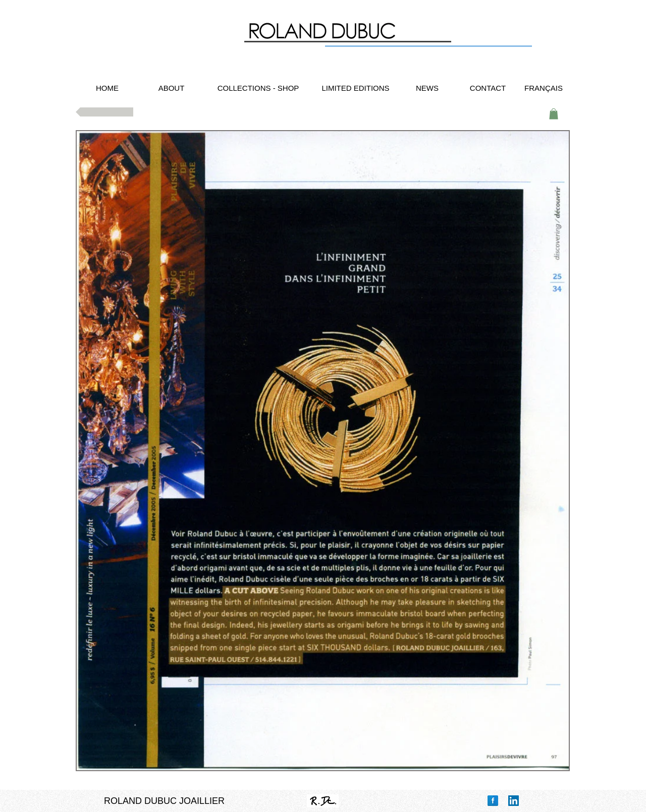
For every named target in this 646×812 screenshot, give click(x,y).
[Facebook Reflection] (493, 801)
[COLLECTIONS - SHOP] (258, 88)
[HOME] (107, 88)
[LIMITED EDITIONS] (356, 88)
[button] (554, 114)
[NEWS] (427, 88)
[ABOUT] (171, 88)
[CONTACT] (488, 88)
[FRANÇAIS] (544, 88)
